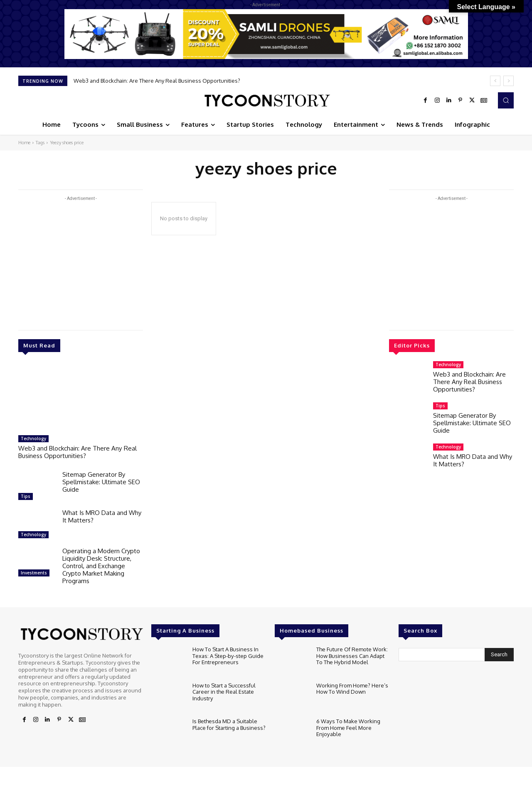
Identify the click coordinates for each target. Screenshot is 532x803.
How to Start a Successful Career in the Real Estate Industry (224, 692)
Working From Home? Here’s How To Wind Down (352, 689)
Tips (26, 496)
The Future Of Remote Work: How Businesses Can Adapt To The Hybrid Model (352, 656)
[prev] (495, 81)
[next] (509, 81)
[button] (506, 100)
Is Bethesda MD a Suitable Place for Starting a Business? (229, 724)
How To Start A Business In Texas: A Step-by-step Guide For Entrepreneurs (228, 656)
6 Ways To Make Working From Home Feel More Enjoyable (348, 728)
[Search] (499, 655)
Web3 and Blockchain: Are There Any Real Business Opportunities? (157, 81)
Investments (34, 573)
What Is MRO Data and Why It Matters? (102, 516)
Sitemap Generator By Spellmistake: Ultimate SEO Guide (101, 482)
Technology (33, 438)
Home (24, 143)
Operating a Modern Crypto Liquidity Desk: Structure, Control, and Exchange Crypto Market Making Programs (101, 566)
